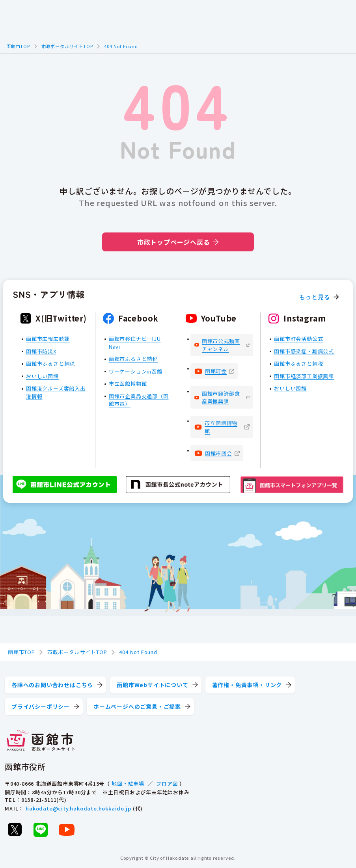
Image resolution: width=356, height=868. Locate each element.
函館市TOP (18, 46)
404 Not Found (121, 46)
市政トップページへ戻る (178, 242)
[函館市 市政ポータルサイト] (41, 741)
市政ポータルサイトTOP (67, 46)
